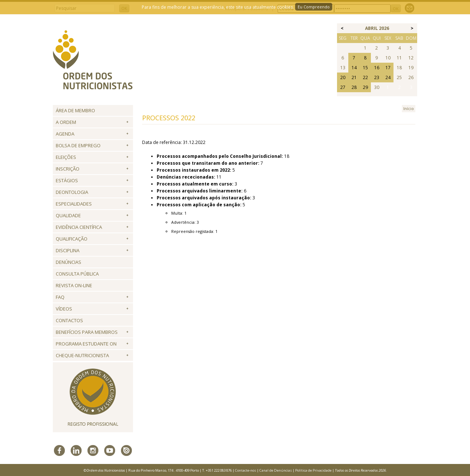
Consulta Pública (77, 274)
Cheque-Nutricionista (82, 355)
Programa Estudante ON (86, 344)
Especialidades (74, 204)
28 (354, 87)
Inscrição (68, 169)
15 (365, 68)
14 (354, 68)
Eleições (66, 157)
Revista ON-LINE (74, 285)
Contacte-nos (246, 470)
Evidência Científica (79, 227)
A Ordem (66, 122)
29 (365, 87)
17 (388, 68)
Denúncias (68, 262)
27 (343, 87)
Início (409, 108)
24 (388, 77)
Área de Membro (75, 110)
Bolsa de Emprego (78, 145)
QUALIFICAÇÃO (72, 239)
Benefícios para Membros (87, 332)
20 (343, 77)
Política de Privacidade (313, 470)
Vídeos (64, 309)
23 (377, 77)
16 (377, 68)
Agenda (65, 134)
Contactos (69, 320)
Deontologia (72, 192)
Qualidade (68, 215)
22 (365, 77)
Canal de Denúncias (276, 470)
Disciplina (68, 250)
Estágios (67, 180)
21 (354, 77)
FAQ (60, 297)
